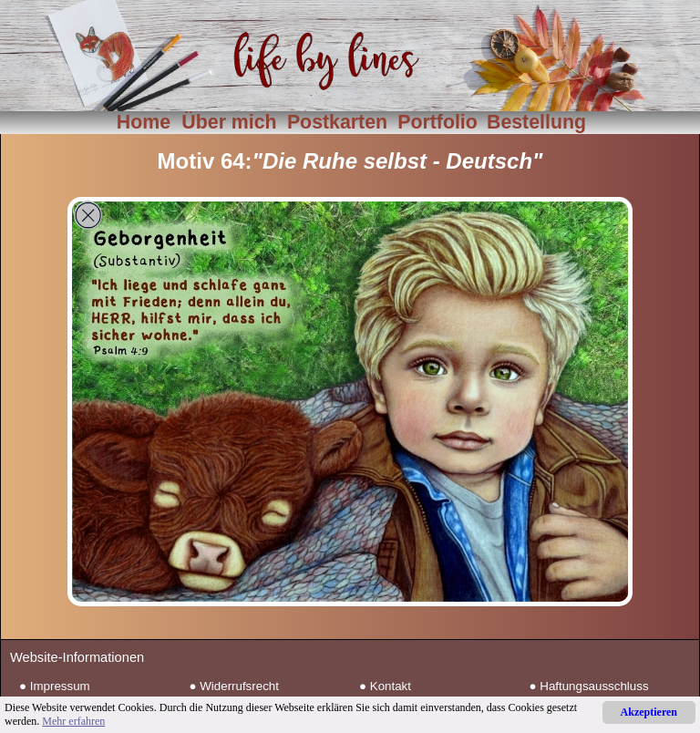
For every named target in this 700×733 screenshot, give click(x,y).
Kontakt (391, 686)
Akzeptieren (649, 712)
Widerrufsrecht (239, 686)
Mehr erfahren (73, 721)
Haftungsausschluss (594, 686)
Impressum (60, 686)
